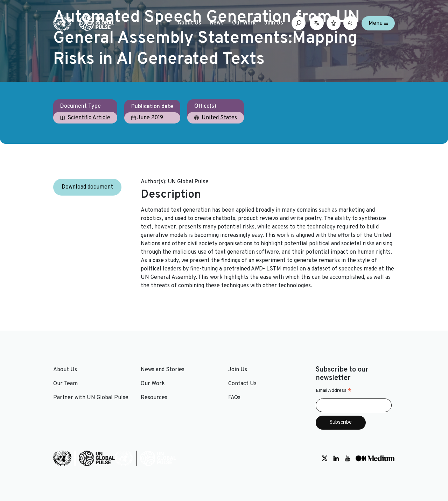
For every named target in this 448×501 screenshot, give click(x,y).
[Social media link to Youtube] (347, 458)
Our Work (244, 23)
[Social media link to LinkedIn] (336, 458)
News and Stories (163, 370)
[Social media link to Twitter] (325, 458)
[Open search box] (299, 23)
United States (219, 118)
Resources (154, 398)
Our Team (65, 384)
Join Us (274, 23)
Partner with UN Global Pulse (91, 398)
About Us (189, 23)
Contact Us (242, 384)
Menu (378, 23)
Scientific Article (89, 118)
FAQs (234, 398)
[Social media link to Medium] (375, 458)
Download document (87, 187)
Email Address (334, 391)
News (217, 23)
